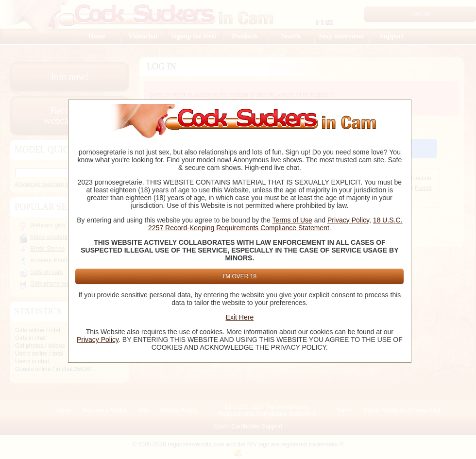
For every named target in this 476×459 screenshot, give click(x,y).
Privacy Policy (348, 220)
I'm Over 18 (240, 276)
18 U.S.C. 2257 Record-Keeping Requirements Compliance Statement (275, 224)
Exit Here (240, 317)
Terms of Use (292, 220)
